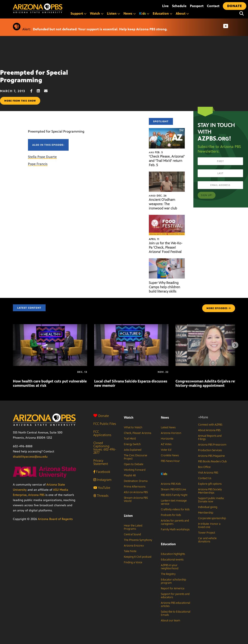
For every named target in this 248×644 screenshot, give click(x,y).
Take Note (130, 551)
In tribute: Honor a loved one (209, 526)
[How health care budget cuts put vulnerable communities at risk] (50, 326)
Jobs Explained (133, 450)
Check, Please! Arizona (138, 433)
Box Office (204, 467)
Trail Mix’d (130, 439)
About (182, 13)
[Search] (242, 14)
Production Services (210, 450)
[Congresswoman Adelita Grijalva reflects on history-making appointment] (176, 372)
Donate (101, 416)
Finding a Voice (133, 562)
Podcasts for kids (171, 515)
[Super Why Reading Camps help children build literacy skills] (167, 261)
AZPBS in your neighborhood (170, 567)
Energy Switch (132, 444)
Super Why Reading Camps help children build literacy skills (164, 287)
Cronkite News (170, 455)
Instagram (102, 480)
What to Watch (133, 427)
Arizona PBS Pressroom (212, 445)
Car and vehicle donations (207, 540)
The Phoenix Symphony (138, 540)
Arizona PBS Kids (171, 484)
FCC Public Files (105, 424)
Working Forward (135, 470)
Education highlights (173, 554)
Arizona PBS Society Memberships (210, 491)
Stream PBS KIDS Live (173, 489)
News (130, 13)
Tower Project (207, 533)
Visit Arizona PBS (208, 473)
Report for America (173, 588)
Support (79, 13)
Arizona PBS (36, 495)
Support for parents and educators (175, 596)
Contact (213, 6)
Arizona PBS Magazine (211, 456)
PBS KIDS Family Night (174, 495)
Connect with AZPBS (210, 425)
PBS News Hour (170, 461)
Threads (101, 496)
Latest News (168, 427)
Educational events (172, 560)
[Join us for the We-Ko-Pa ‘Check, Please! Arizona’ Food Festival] (167, 217)
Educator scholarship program (173, 581)
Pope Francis (38, 164)
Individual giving (208, 507)
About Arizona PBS (209, 430)
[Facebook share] (34, 91)
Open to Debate (134, 464)
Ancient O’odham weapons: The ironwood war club (163, 204)
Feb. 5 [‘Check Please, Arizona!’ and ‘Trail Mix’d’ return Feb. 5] (156, 152)
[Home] (56, 8)
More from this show (20, 101)
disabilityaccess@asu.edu (30, 457)
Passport (197, 6)
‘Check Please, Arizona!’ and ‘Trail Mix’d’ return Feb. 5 (167, 161)
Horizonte (167, 439)
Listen (113, 13)
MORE (219, 308)
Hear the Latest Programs (133, 527)
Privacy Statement (101, 462)
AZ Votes (166, 444)
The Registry (168, 574)
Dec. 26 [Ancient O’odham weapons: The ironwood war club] (158, 196)
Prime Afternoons (135, 487)
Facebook (102, 472)
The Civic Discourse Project (136, 457)
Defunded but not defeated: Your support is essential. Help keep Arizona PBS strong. (100, 29)
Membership (206, 513)
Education (163, 13)
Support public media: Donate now (211, 500)
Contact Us (205, 478)
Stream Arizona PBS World (136, 499)
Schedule (179, 6)
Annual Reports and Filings (210, 437)
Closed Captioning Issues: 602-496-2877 (105, 448)
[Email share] (48, 91)
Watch (97, 13)
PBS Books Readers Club (212, 461)
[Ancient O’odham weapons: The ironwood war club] (167, 174)
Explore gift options (210, 484)
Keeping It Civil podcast (138, 557)
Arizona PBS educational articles (176, 605)
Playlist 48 (130, 475)
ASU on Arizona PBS (136, 492)
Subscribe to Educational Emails (176, 613)
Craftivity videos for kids (175, 509)
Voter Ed (166, 450)
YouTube (102, 488)
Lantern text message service (174, 502)
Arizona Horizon (171, 433)
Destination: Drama (136, 481)
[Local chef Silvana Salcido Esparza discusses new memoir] (131, 326)
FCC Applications (102, 433)
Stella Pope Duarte (42, 157)
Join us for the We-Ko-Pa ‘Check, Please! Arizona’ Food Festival (166, 247)
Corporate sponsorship (212, 518)
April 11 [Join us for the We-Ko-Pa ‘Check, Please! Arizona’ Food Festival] (154, 239)
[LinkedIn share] (40, 91)
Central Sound (132, 534)
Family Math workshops (175, 529)
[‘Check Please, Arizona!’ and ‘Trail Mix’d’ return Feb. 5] (167, 130)
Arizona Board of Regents (55, 519)
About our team (171, 621)
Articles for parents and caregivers (175, 522)
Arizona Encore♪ (134, 546)
